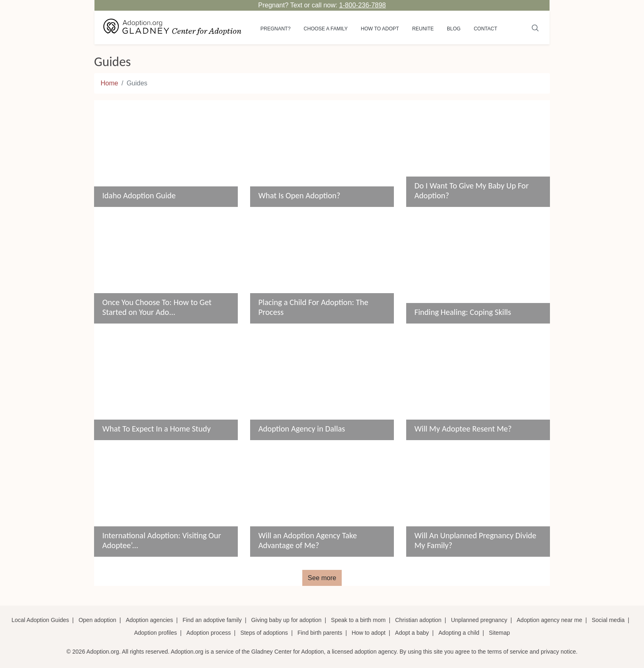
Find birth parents (320, 633)
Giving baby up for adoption (286, 620)
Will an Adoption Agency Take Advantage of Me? (308, 540)
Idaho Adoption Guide (139, 195)
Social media (608, 620)
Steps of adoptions (264, 633)
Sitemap (499, 633)
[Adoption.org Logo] (172, 28)
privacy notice (559, 652)
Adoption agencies (149, 620)
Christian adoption (418, 620)
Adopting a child (459, 633)
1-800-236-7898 (363, 5)
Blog (454, 29)
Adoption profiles (155, 633)
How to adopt (380, 29)
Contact (485, 29)
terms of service (508, 652)
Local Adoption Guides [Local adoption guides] (40, 620)
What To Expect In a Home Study (156, 429)
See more (322, 578)
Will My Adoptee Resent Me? (463, 429)
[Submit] (535, 28)
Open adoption (97, 620)
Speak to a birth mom (358, 620)
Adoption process (209, 633)
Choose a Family (325, 29)
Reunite (423, 29)
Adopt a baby (412, 633)
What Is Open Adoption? (299, 195)
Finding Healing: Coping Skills (463, 312)
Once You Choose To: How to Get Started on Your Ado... (157, 307)
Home (109, 83)
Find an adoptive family (212, 620)
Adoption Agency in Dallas (302, 429)
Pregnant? (275, 29)
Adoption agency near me (550, 620)
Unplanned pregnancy (479, 620)
